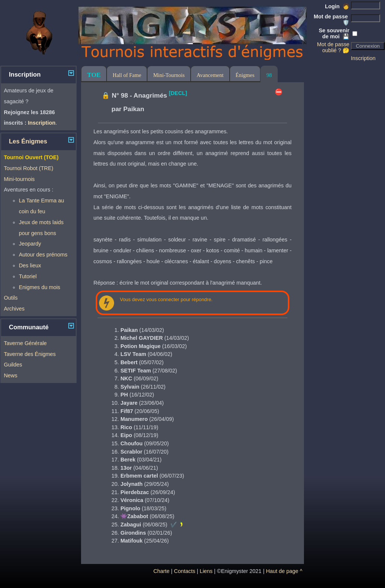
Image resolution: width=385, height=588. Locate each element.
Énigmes (245, 75)
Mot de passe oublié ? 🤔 (333, 47)
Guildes (13, 365)
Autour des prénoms (43, 255)
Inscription (363, 58)
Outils (11, 298)
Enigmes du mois (39, 287)
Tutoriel (28, 276)
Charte (162, 571)
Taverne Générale (25, 343)
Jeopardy (30, 244)
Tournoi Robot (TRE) (29, 168)
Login (337, 6)
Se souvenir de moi (334, 33)
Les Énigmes (28, 141)
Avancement (210, 75)
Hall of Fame (127, 75)
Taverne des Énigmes (30, 354)
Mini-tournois (19, 179)
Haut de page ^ (284, 571)
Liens (206, 571)
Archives (14, 309)
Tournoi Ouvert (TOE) (31, 157)
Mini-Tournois (169, 75)
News (11, 375)
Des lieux (30, 265)
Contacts (185, 571)
